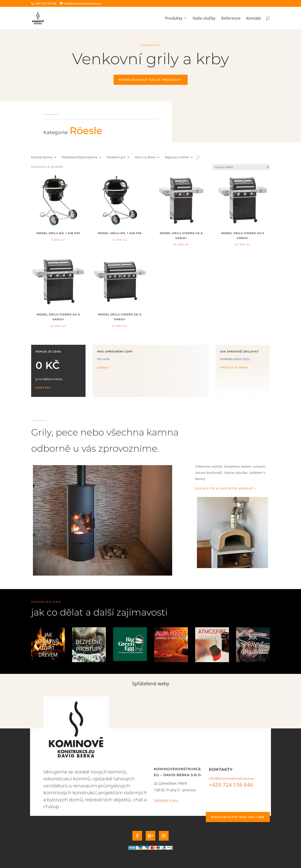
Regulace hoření (177, 157)
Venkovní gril (116, 157)
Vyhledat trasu (166, 800)
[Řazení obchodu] (241, 167)
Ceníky (103, 368)
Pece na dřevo (145, 157)
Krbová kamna (42, 157)
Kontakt (254, 19)
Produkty (174, 19)
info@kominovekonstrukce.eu (232, 778)
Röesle (86, 131)
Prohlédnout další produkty (151, 80)
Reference (231, 19)
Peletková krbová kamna (79, 157)
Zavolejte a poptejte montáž (224, 488)
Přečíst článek (234, 368)
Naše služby (204, 19)
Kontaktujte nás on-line (238, 817)
